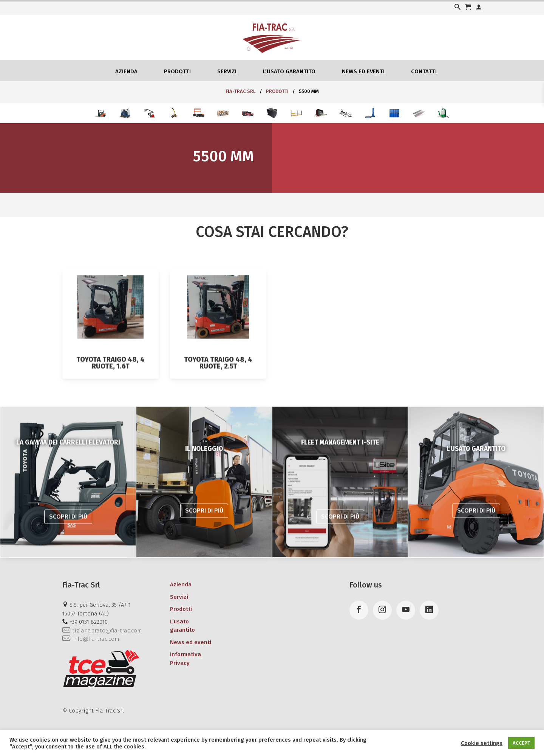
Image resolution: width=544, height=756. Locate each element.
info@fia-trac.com (91, 639)
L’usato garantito (289, 71)
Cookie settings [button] (482, 743)
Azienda (126, 71)
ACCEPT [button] (521, 743)
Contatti (424, 71)
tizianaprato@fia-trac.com (102, 631)
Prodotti (177, 71)
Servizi (227, 71)
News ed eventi (363, 71)
